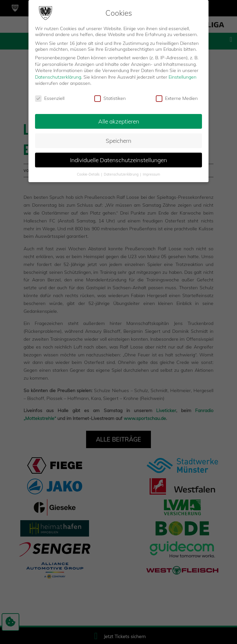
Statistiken (110, 98)
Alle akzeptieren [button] (119, 121)
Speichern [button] (119, 140)
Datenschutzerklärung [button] (122, 174)
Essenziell (50, 98)
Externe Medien (177, 98)
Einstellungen (182, 77)
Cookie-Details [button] (89, 174)
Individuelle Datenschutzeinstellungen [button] (119, 160)
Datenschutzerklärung (58, 77)
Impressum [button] (151, 174)
